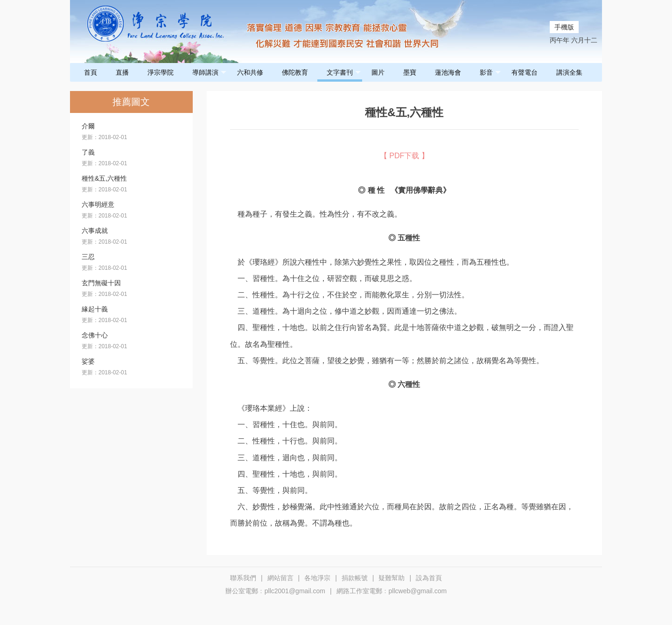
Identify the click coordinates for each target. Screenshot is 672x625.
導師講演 (209, 73)
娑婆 (88, 361)
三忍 (88, 257)
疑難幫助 (392, 578)
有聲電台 (525, 72)
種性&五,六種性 (104, 178)
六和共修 (250, 72)
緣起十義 (95, 309)
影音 (490, 73)
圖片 (378, 72)
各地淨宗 (317, 578)
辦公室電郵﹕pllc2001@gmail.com (275, 591)
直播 (122, 72)
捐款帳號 (355, 578)
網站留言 (280, 578)
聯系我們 (243, 578)
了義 (88, 152)
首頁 (91, 72)
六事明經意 (98, 204)
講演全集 (569, 72)
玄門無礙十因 (101, 283)
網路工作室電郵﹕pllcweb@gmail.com (392, 591)
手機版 (564, 27)
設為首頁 (429, 578)
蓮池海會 (448, 72)
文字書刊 (344, 73)
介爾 (88, 126)
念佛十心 (95, 335)
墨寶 (410, 72)
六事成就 (95, 231)
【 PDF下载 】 (404, 156)
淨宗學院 (161, 72)
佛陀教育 (295, 72)
